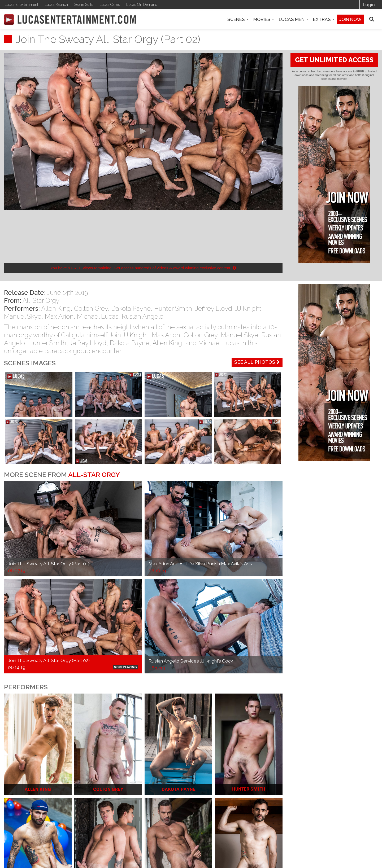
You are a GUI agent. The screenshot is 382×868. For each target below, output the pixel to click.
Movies (264, 19)
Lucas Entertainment (21, 5)
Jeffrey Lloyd (214, 308)
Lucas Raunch (56, 5)
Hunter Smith (173, 308)
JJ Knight (248, 308)
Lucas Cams (110, 5)
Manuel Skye (23, 316)
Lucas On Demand (142, 5)
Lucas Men (294, 19)
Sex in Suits (84, 5)
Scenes (238, 19)
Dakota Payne (131, 308)
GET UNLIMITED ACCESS (334, 60)
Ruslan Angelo (143, 316)
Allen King (56, 308)
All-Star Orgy (41, 301)
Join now (350, 19)
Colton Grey (91, 308)
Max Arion (59, 316)
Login (369, 5)
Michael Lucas (98, 316)
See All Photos (257, 362)
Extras (324, 19)
